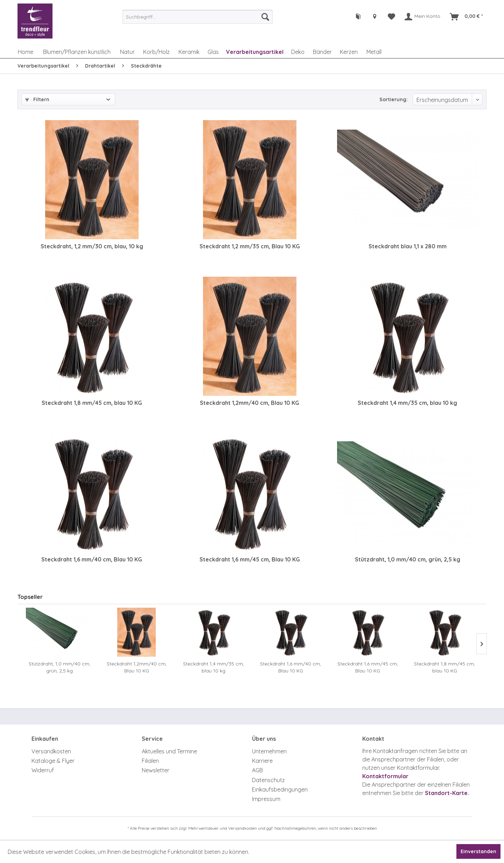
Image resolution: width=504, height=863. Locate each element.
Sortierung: (394, 99)
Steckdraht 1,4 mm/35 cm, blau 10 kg (407, 403)
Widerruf (43, 770)
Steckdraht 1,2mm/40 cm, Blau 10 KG (250, 403)
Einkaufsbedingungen (280, 789)
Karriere (262, 761)
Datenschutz (268, 780)
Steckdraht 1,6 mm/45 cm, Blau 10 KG (250, 559)
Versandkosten (51, 751)
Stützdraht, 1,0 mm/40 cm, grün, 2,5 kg (408, 559)
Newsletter (156, 770)
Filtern (37, 99)
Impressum (266, 799)
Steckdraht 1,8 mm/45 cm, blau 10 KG (92, 403)
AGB (257, 770)
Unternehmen (269, 751)
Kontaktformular (385, 776)
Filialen (150, 761)
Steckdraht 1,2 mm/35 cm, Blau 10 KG (250, 246)
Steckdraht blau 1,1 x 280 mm (408, 246)
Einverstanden (478, 851)
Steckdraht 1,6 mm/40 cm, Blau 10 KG (92, 559)
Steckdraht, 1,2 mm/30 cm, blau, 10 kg (92, 246)
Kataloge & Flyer (53, 761)
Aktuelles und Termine (169, 751)
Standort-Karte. (447, 793)
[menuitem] (198, 17)
